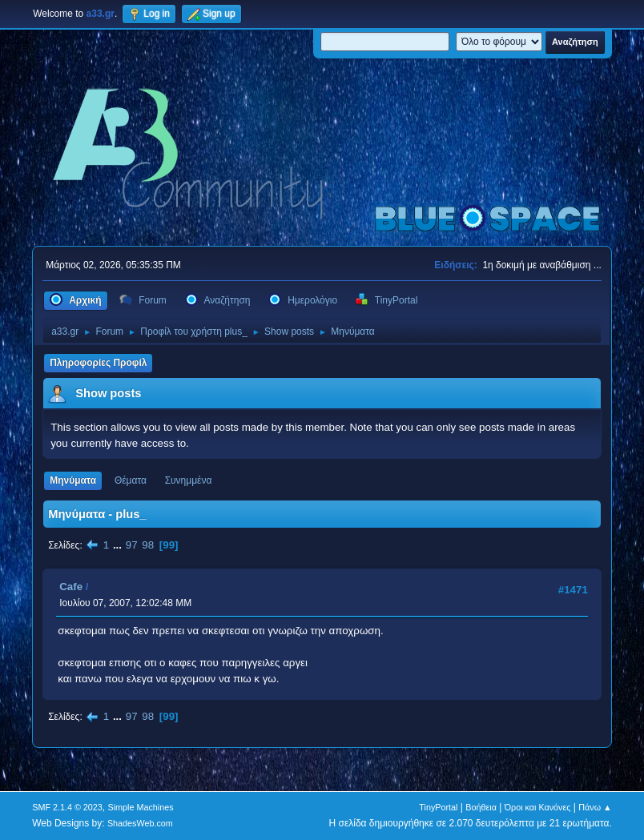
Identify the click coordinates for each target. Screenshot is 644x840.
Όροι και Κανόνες (538, 807)
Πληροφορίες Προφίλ (98, 363)
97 (132, 545)
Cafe (71, 587)
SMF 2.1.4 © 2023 (67, 807)
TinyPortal (438, 807)
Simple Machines (141, 807)
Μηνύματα (73, 480)
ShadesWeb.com (140, 823)
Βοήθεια (481, 807)
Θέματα (131, 480)
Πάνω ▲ (595, 807)
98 (148, 545)
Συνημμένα (189, 480)
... (119, 545)
